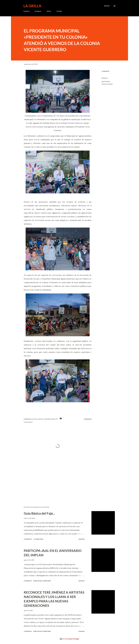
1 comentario (38, 539)
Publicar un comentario (42, 581)
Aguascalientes (106, 81)
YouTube (59, 11)
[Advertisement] (55, 483)
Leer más (81, 539)
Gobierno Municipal (107, 84)
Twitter (49, 11)
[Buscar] (107, 6)
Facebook (26, 11)
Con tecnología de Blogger (70, 639)
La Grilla (32, 6)
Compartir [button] (105, 71)
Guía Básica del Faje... (39, 513)
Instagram (38, 11)
